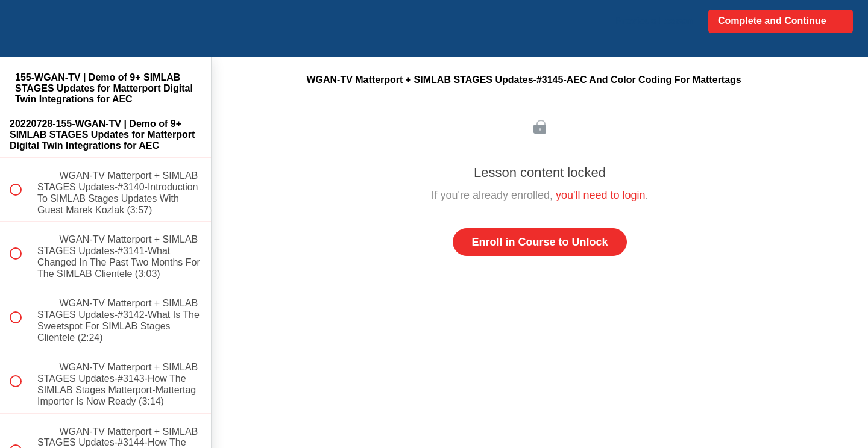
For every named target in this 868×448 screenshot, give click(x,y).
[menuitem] (105, 29)
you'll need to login (601, 195)
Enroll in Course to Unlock (539, 242)
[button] (22, 29)
